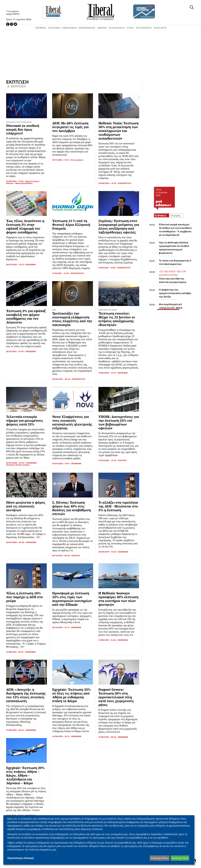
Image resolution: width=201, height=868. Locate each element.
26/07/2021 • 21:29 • (16, 351)
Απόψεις (41, 28)
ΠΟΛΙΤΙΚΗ (122, 460)
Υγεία (130, 28)
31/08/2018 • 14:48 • (108, 640)
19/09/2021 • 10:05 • (108, 268)
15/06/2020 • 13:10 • (108, 373)
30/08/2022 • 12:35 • (108, 183)
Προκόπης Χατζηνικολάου (18, 465)
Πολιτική (54, 28)
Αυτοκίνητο (144, 28)
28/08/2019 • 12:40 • (108, 552)
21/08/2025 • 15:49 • (16, 181)
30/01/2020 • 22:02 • (16, 542)
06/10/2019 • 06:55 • (62, 556)
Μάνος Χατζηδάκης (24, 183)
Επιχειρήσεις (87, 28)
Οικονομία (69, 28)
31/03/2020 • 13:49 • (108, 460)
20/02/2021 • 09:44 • (62, 379)
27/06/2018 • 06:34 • (16, 730)
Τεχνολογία (117, 28)
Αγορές (176, 215)
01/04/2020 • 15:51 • (62, 463)
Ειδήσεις (161, 215)
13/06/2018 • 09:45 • (108, 737)
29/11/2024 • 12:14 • (62, 160)
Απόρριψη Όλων (160, 858)
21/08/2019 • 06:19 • (16, 652)
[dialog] (99, 840)
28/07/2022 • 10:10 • (16, 264)
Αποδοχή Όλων (180, 858)
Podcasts (160, 28)
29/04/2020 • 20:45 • (16, 463)
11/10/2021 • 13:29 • (61, 273)
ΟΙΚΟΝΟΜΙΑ (31, 264)
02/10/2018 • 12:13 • (62, 627)
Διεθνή (102, 28)
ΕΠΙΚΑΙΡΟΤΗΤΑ (125, 183)
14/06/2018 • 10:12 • (62, 736)
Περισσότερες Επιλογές (21, 858)
